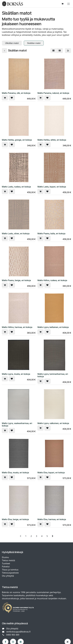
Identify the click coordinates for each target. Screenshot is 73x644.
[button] (5, 98)
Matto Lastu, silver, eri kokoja (16, 234)
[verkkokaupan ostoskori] (62, 4)
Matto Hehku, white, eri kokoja (52, 140)
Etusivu (5, 557)
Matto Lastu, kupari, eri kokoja (52, 187)
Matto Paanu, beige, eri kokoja (16, 280)
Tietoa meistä (8, 560)
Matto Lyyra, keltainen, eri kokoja (53, 327)
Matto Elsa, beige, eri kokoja (15, 519)
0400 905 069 (13, 635)
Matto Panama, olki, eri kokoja (16, 93)
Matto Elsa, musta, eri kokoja (15, 473)
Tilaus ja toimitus (10, 570)
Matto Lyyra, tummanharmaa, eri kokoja (53, 375)
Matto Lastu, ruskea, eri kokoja (16, 187)
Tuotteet (6, 563)
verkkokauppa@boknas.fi (18, 632)
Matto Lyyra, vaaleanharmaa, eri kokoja (17, 425)
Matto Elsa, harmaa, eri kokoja (52, 519)
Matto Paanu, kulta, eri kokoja (51, 234)
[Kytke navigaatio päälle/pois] (69, 4)
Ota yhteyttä (8, 576)
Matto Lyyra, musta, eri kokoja (16, 374)
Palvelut (6, 567)
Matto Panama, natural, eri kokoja (53, 93)
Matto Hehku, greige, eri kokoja (17, 140)
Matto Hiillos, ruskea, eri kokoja (52, 280)
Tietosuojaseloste (11, 573)
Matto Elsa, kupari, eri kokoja (51, 473)
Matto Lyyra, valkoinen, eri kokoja (53, 423)
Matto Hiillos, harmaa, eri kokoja (17, 327)
